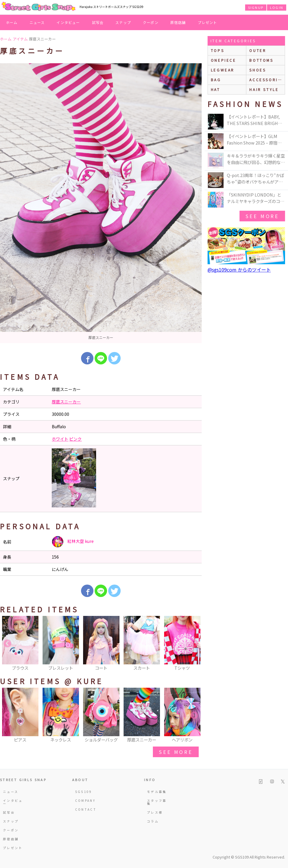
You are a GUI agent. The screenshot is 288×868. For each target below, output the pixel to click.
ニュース (37, 22)
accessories (267, 80)
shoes (258, 70)
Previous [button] (7, 644)
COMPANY (85, 800)
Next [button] (194, 644)
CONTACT (86, 809)
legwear (223, 70)
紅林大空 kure (73, 542)
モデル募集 (157, 792)
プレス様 (155, 812)
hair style (264, 89)
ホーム (12, 22)
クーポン (151, 22)
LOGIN (277, 7)
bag (216, 80)
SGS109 (84, 792)
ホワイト (60, 439)
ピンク (75, 439)
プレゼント (208, 22)
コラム (153, 821)
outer (258, 50)
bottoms (261, 60)
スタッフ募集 (157, 802)
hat (216, 89)
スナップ (123, 22)
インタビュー (68, 22)
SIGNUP (256, 7)
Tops (217, 50)
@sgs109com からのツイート (239, 270)
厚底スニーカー (66, 402)
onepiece (224, 60)
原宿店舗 (178, 22)
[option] (101, 203)
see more (176, 752)
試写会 (98, 22)
